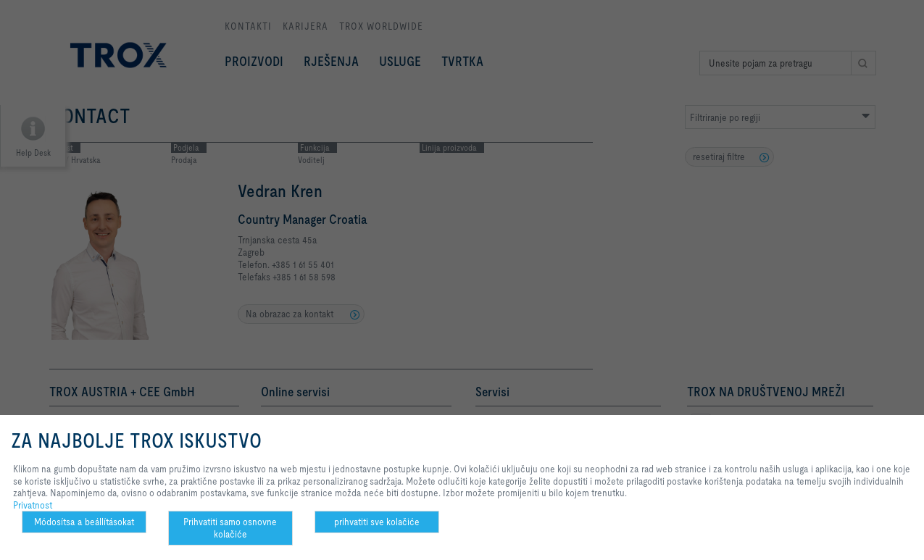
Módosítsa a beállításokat (84, 522)
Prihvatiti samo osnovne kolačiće (230, 528)
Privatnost (33, 505)
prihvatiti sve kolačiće (377, 522)
